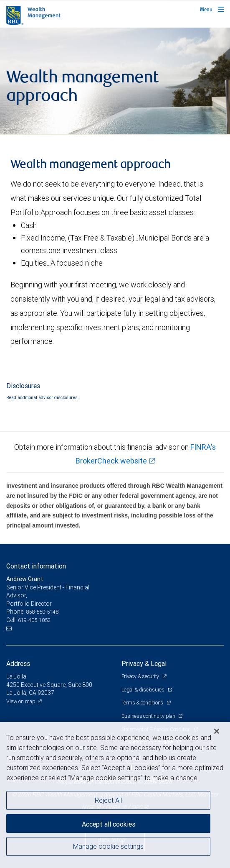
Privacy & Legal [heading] (144, 663)
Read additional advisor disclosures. (43, 397)
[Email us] (10, 629)
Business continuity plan (149, 716)
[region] (115, 795)
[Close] (217, 731)
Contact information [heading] (36, 566)
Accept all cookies (109, 824)
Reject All (108, 800)
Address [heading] (18, 663)
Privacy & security (141, 676)
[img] (115, 81)
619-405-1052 (34, 620)
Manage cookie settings (108, 846)
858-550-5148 (42, 612)
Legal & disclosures (144, 690)
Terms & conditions (143, 703)
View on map (21, 701)
